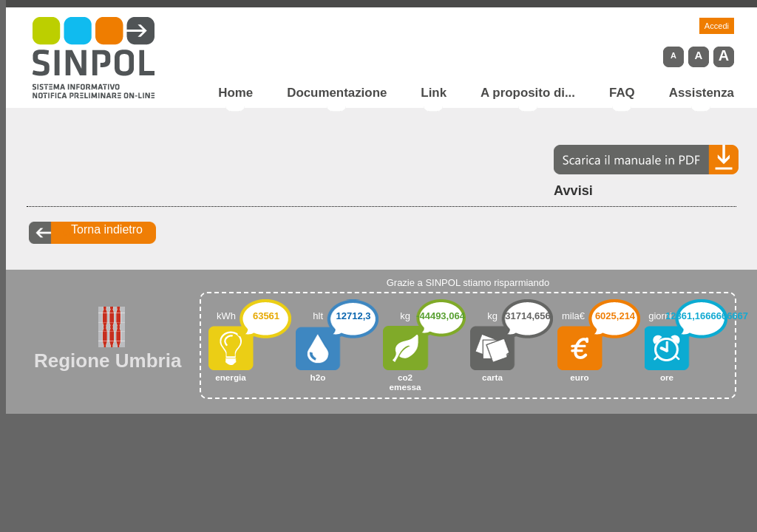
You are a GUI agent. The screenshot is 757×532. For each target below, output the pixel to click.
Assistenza (702, 93)
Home (235, 93)
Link (434, 93)
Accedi (717, 26)
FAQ (622, 93)
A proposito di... (528, 93)
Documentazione (337, 93)
